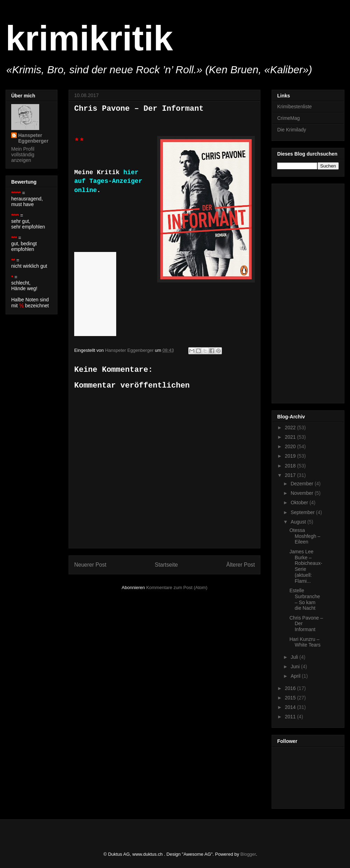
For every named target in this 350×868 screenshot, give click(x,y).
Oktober (300, 503)
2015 (291, 698)
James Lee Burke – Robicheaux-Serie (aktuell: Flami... (306, 566)
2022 (291, 428)
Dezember (302, 484)
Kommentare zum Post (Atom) (177, 587)
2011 (291, 717)
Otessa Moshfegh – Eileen (305, 536)
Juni (296, 667)
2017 (291, 475)
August (299, 522)
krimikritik (89, 38)
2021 (291, 437)
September (303, 512)
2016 (291, 688)
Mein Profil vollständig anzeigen (23, 155)
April (296, 676)
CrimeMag (289, 118)
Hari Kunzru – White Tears (305, 642)
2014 (291, 707)
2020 (291, 446)
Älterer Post (241, 565)
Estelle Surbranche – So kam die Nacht (305, 599)
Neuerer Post (90, 565)
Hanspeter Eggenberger (33, 138)
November (302, 493)
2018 (291, 466)
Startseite (166, 565)
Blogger (248, 854)
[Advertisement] (305, 292)
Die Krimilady (292, 130)
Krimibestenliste (295, 107)
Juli (295, 657)
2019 (291, 456)
